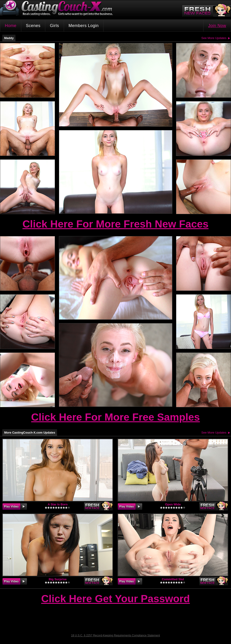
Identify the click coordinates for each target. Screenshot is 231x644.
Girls (55, 26)
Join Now (217, 26)
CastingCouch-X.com (58, 9)
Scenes (33, 26)
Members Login (84, 26)
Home (11, 26)
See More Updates (214, 38)
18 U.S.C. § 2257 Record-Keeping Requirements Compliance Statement (116, 635)
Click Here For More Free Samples (115, 417)
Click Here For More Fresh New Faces (115, 224)
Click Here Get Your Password (115, 599)
